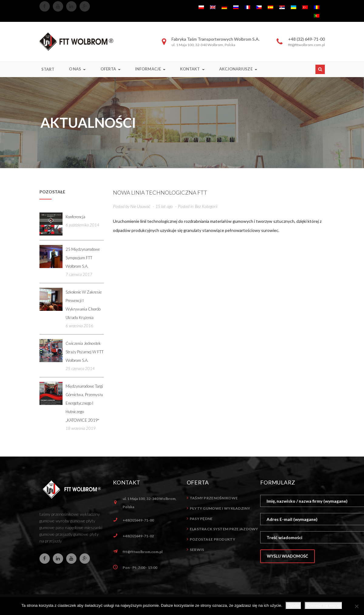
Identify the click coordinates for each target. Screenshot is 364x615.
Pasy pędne (201, 519)
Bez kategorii (206, 206)
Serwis (197, 550)
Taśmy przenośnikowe (214, 498)
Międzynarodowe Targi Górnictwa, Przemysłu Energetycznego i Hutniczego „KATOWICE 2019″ (84, 403)
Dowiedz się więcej (324, 605)
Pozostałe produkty (213, 539)
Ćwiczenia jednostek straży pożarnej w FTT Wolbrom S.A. (85, 352)
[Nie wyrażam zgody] (356, 606)
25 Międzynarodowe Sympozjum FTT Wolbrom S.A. (83, 258)
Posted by (132, 206)
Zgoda (293, 605)
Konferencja (75, 217)
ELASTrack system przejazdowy (224, 529)
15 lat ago (165, 206)
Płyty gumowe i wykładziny (220, 508)
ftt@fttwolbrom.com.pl (143, 552)
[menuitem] (201, 7)
